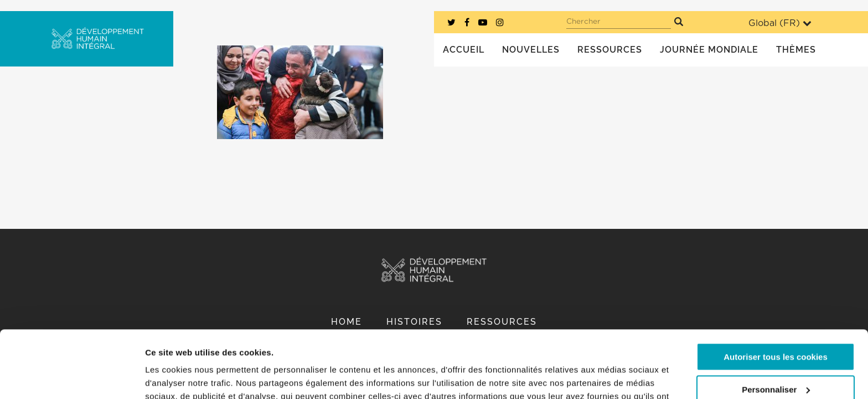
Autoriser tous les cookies (776, 294)
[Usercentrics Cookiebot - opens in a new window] (72, 377)
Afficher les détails (182, 377)
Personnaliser (776, 326)
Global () (780, 23)
